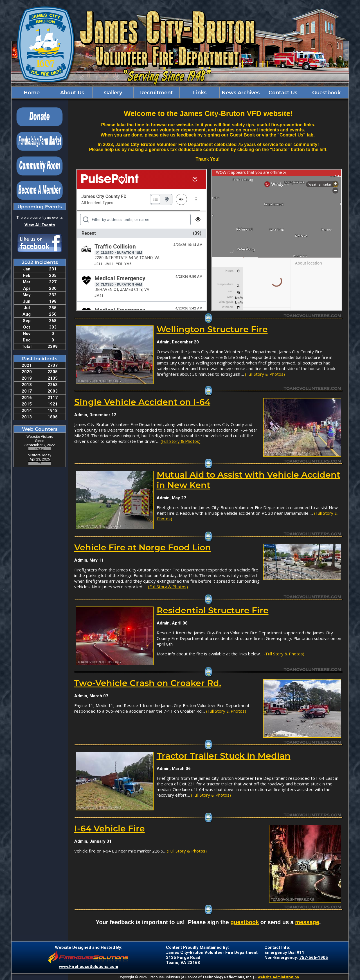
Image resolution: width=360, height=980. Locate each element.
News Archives (241, 93)
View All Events (40, 225)
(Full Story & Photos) (265, 374)
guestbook (245, 922)
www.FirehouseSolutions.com (89, 967)
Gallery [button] (113, 93)
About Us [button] (72, 93)
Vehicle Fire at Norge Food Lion (143, 547)
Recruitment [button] (157, 93)
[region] (180, 93)
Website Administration (278, 977)
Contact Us (283, 93)
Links (200, 93)
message (307, 922)
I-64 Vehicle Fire (110, 829)
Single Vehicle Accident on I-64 (142, 402)
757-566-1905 (314, 958)
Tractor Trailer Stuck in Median (224, 756)
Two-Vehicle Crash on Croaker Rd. (148, 683)
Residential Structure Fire (213, 610)
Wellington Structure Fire (212, 329)
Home (32, 93)
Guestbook (326, 93)
